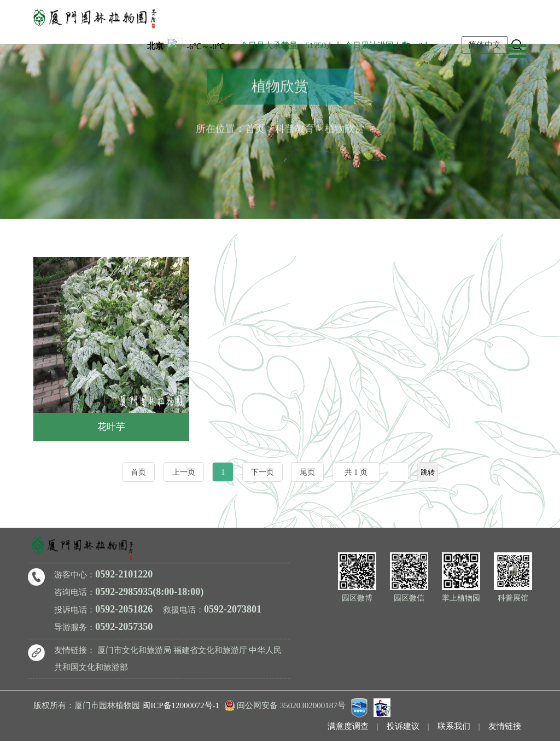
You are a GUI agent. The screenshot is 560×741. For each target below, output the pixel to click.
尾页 (307, 472)
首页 (255, 127)
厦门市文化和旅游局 (134, 650)
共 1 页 (356, 472)
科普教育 (295, 127)
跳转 (428, 472)
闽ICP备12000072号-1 (181, 705)
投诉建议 (403, 726)
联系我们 (454, 726)
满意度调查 (348, 726)
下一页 (262, 472)
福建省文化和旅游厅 (210, 650)
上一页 (184, 472)
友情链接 (505, 726)
